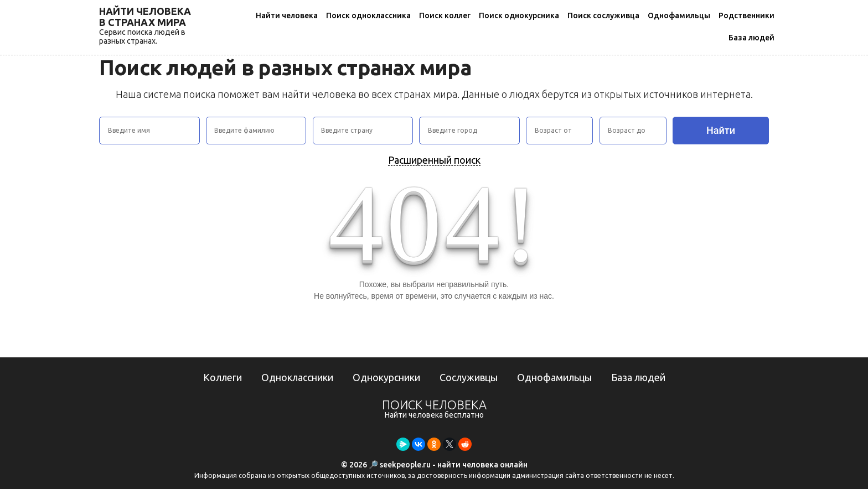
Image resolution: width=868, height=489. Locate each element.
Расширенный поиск (434, 160)
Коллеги (223, 377)
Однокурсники (386, 377)
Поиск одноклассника (368, 15)
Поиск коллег (445, 15)
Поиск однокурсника (519, 15)
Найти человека (287, 15)
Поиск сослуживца (603, 15)
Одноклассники (297, 377)
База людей (751, 38)
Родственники (746, 15)
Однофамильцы (679, 15)
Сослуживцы (469, 377)
